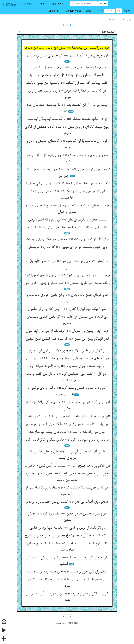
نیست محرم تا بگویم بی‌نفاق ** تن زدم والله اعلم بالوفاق (67, 220)
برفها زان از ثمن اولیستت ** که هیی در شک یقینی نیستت (67, 239)
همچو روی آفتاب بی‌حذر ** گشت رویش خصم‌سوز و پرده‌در (67, 502)
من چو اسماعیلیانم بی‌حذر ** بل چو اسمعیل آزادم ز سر (67, 67)
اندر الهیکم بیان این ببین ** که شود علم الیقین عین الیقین (67, 339)
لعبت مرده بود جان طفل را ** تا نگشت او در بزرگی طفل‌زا (67, 184)
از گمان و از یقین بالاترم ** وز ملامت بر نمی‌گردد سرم (67, 351)
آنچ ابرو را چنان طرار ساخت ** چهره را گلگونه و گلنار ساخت (67, 417)
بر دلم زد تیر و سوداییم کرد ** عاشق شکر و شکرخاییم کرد (67, 440)
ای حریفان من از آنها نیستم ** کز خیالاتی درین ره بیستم (67, 56)
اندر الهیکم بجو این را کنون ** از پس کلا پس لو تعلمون (67, 309)
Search (103, 4)
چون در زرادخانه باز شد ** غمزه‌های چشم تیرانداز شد (67, 432)
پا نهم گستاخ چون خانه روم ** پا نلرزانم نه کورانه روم (67, 366)
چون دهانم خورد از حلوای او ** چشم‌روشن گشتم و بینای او (67, 359)
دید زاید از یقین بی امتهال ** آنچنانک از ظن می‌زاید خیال (67, 331)
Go (119, 11)
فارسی (129, 20)
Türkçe (121, 20)
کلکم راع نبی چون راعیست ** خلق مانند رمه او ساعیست (67, 572)
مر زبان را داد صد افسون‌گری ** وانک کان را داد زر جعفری (67, 424)
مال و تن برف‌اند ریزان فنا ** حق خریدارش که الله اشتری (67, 228)
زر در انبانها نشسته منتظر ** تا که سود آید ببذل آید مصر (67, 119)
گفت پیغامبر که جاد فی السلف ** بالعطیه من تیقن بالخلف (67, 83)
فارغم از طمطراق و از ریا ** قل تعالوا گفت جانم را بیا (67, 75)
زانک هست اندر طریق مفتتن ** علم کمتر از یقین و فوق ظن (67, 283)
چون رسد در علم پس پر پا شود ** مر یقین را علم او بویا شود (67, 275)
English (112, 20)
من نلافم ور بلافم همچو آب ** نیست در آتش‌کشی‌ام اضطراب (67, 466)
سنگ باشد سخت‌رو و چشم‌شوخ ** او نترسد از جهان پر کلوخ (67, 536)
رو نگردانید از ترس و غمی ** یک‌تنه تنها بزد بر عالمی (67, 528)
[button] (28, 4)
